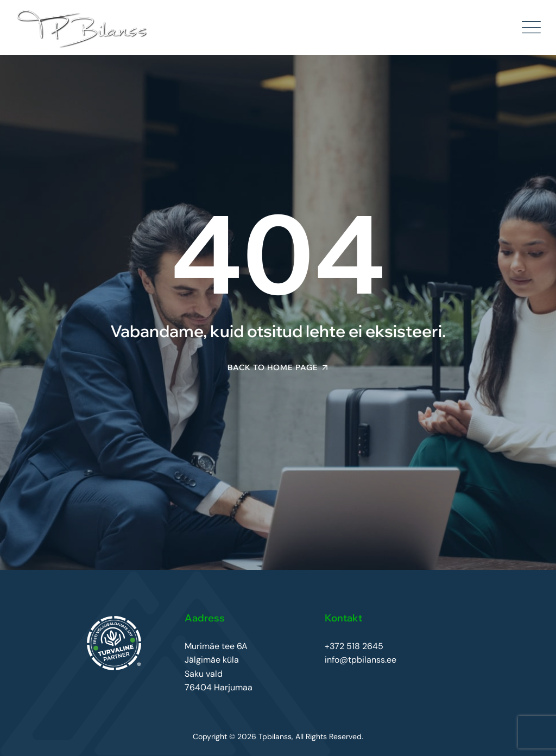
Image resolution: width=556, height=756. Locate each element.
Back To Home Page (273, 367)
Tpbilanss (275, 736)
